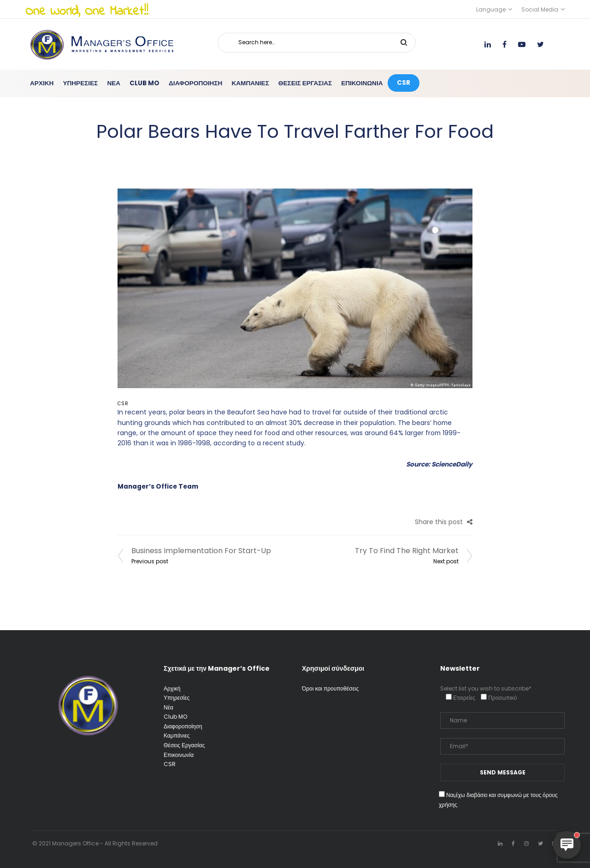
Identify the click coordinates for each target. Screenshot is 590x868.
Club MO (175, 717)
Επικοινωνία (179, 755)
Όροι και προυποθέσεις (330, 688)
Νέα (168, 707)
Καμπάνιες (177, 735)
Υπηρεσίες (177, 698)
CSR (123, 404)
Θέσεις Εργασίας (184, 745)
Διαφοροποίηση (183, 726)
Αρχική (172, 688)
